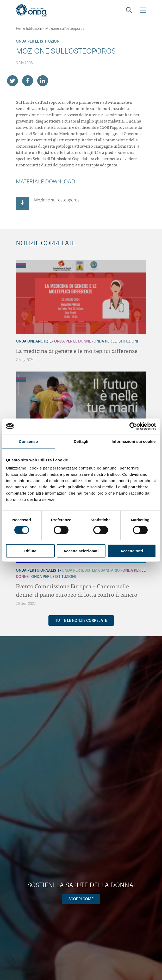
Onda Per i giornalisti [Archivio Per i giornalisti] (38, 570)
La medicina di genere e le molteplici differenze (77, 350)
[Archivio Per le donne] (21, 264)
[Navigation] (143, 10)
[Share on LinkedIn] (43, 81)
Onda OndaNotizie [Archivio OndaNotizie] (34, 341)
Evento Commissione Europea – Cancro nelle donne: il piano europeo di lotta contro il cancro (77, 590)
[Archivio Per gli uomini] (21, 373)
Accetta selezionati (81, 551)
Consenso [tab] (28, 441)
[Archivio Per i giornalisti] (21, 375)
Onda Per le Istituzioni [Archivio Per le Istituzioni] (38, 41)
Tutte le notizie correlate (81, 621)
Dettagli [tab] (81, 441)
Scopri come (81, 899)
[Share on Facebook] (28, 81)
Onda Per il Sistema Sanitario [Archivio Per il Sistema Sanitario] (91, 570)
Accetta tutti (132, 551)
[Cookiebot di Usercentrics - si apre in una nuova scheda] (133, 426)
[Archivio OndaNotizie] (21, 262)
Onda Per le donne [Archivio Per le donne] (73, 341)
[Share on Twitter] (13, 81)
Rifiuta (30, 551)
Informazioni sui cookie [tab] (134, 441)
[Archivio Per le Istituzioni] (21, 267)
